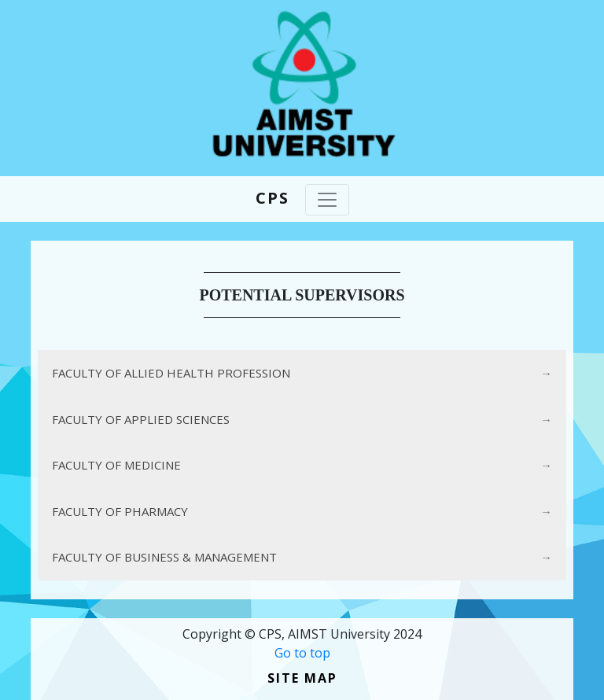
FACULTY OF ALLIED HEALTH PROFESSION (171, 373)
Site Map (302, 678)
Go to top (302, 653)
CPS (273, 198)
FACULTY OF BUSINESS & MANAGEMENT (164, 557)
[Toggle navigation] (327, 200)
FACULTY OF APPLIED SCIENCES (141, 419)
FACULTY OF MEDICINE (116, 465)
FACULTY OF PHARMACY (120, 511)
